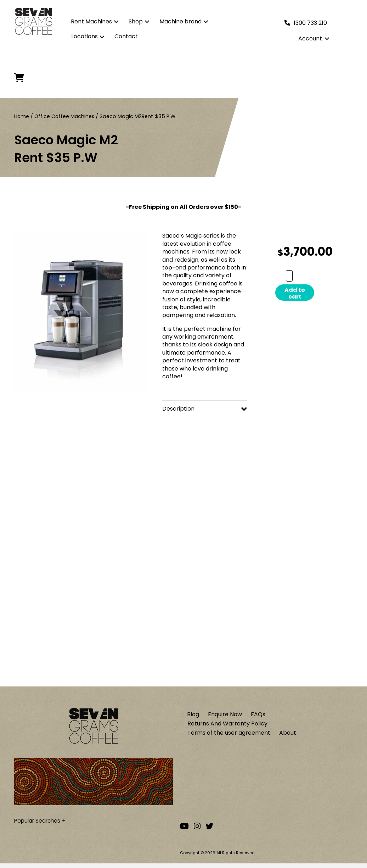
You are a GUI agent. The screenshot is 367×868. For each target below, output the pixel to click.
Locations (84, 36)
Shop (136, 21)
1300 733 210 (310, 23)
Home (22, 116)
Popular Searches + (41, 824)
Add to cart (295, 293)
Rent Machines (91, 21)
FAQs (258, 717)
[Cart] (21, 78)
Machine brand (180, 21)
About (288, 737)
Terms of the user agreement (229, 737)
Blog (193, 717)
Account (310, 38)
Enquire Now (225, 717)
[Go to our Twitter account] (209, 831)
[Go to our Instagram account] (197, 831)
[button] (116, 22)
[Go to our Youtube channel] (184, 831)
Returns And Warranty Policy (227, 727)
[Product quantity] (289, 276)
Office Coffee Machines (66, 116)
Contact (126, 36)
